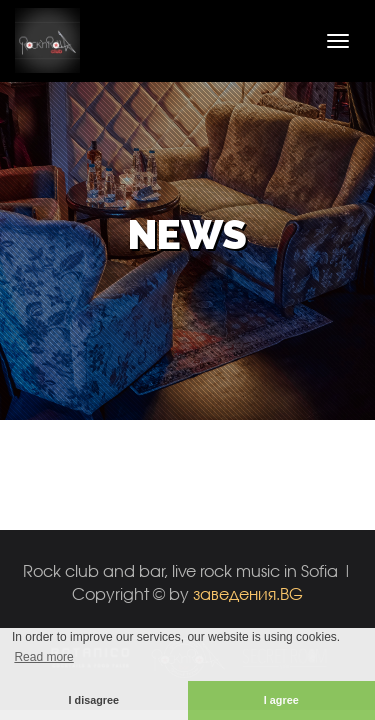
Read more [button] (43, 657)
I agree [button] (281, 700)
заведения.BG (248, 593)
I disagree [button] (94, 700)
